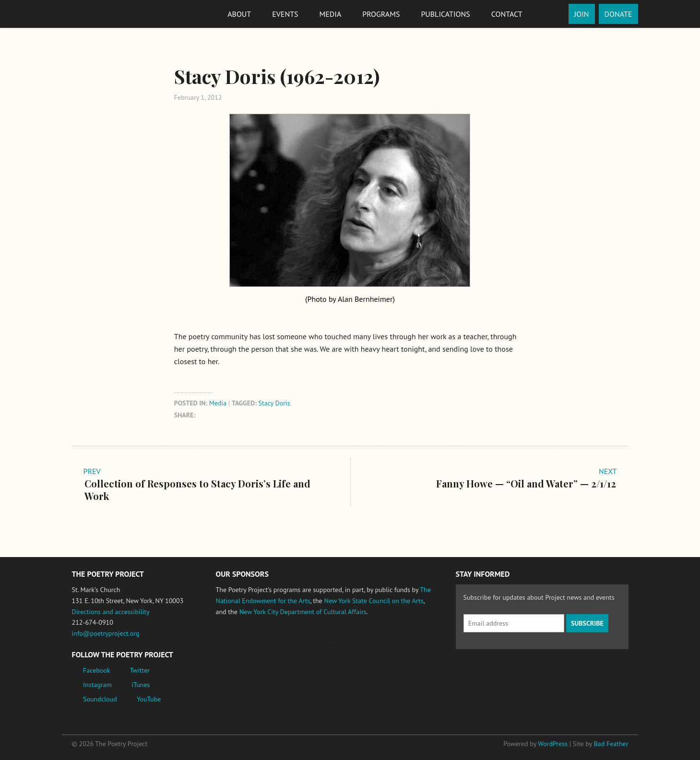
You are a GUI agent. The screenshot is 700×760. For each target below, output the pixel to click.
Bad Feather (611, 744)
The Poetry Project (107, 14)
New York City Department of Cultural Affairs (303, 612)
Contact (507, 14)
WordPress (553, 744)
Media (331, 14)
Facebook (97, 670)
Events (285, 14)
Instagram (97, 685)
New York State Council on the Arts (374, 601)
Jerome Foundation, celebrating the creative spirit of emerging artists (305, 648)
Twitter (140, 670)
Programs (381, 14)
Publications (445, 14)
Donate (618, 14)
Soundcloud (100, 699)
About (239, 14)
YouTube (149, 699)
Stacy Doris (274, 403)
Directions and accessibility (111, 612)
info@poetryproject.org (106, 633)
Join (582, 14)
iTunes (141, 685)
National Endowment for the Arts (242, 647)
